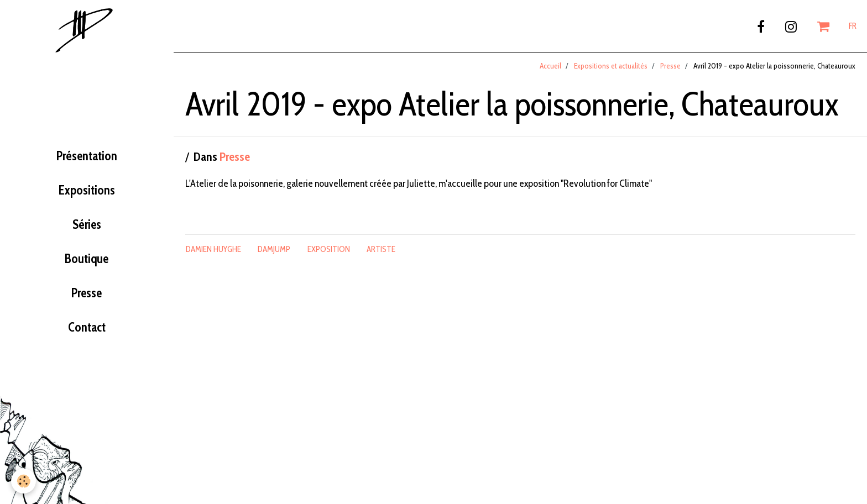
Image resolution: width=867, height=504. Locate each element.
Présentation (87, 156)
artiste (381, 249)
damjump (274, 249)
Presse (87, 293)
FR (853, 26)
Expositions (87, 190)
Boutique (87, 259)
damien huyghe (213, 249)
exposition (329, 249)
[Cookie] (23, 481)
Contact (87, 327)
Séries (87, 224)
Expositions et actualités (611, 66)
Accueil (550, 66)
